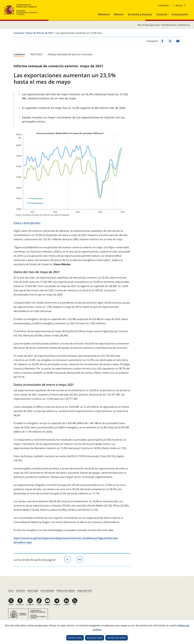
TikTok (39, 604)
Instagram (30, 604)
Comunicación (180, 14)
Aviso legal (33, 590)
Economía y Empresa (140, 14)
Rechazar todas (95, 638)
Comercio (162, 14)
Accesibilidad (47, 590)
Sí (69, 559)
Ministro (119, 14)
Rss (75, 604)
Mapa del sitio (85, 590)
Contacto (21, 590)
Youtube (47, 604)
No (81, 559)
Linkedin (66, 604)
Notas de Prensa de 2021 (40, 33)
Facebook (20, 604)
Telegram (57, 604)
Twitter (11, 604)
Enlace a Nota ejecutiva (27, 223)
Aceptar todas (75, 638)
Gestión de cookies (117, 638)
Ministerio (104, 14)
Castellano (163, 5)
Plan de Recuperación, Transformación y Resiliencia (164, 25)
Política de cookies (66, 590)
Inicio (11, 590)
